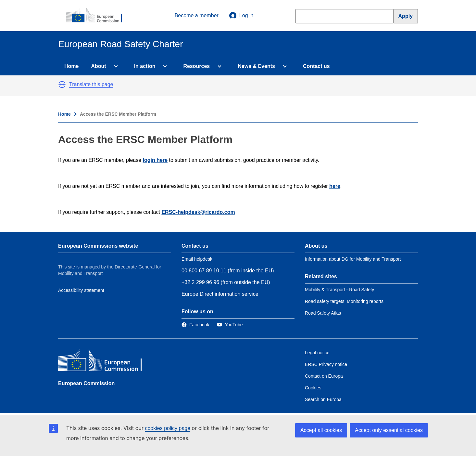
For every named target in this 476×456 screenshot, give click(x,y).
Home (71, 66)
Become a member (197, 15)
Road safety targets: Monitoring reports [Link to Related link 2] (344, 301)
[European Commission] (97, 16)
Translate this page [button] (91, 84)
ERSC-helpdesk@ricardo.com (198, 212)
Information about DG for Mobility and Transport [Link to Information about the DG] (353, 259)
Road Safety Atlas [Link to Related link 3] (323, 313)
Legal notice (317, 353)
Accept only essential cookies (389, 430)
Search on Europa (323, 399)
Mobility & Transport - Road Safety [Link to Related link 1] (339, 290)
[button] (62, 85)
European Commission (86, 383)
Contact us (316, 66)
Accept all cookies (321, 430)
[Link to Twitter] (230, 325)
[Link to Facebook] (195, 325)
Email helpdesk (197, 259)
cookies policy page (168, 428)
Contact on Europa (324, 376)
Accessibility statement (81, 290)
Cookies (313, 388)
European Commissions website (98, 246)
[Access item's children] (115, 66)
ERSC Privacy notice (326, 364)
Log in (241, 16)
